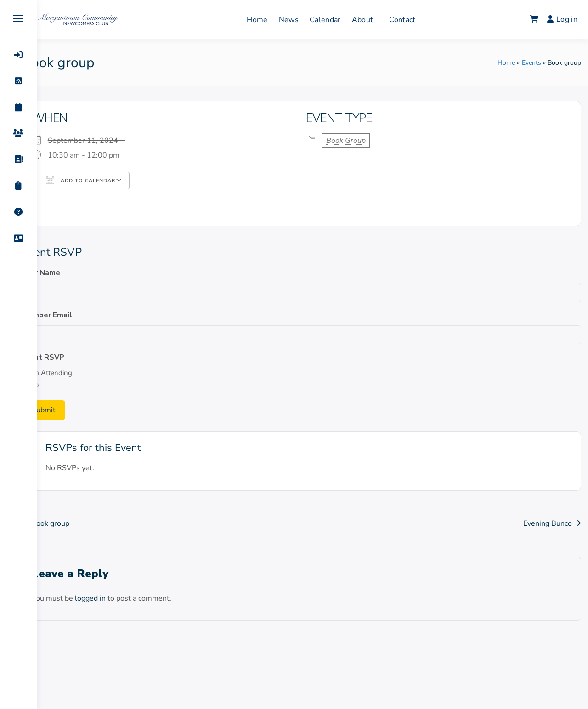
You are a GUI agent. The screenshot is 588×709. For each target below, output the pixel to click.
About (373, 20)
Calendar (336, 20)
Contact (413, 20)
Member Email (69, 315)
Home (268, 20)
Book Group (357, 141)
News (299, 20)
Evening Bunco (548, 523)
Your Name (63, 273)
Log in (562, 19)
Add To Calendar (102, 180)
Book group (72, 523)
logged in (112, 598)
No (56, 385)
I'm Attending (73, 373)
